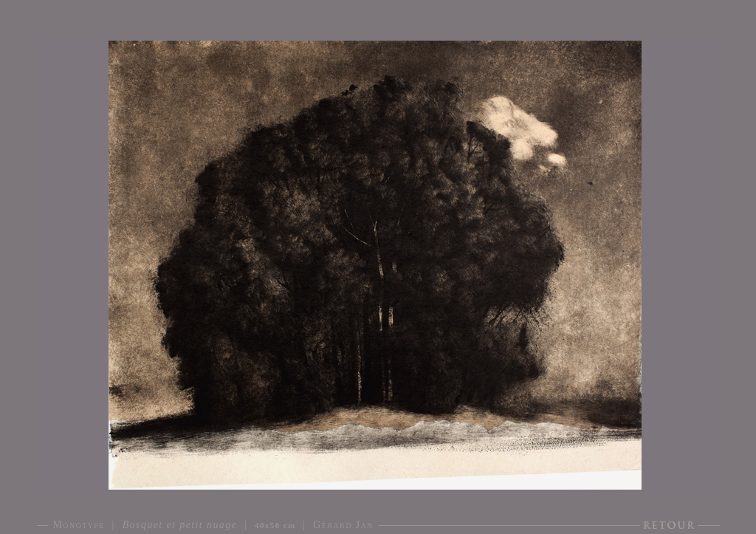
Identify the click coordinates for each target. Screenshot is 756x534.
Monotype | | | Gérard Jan (213, 525)
